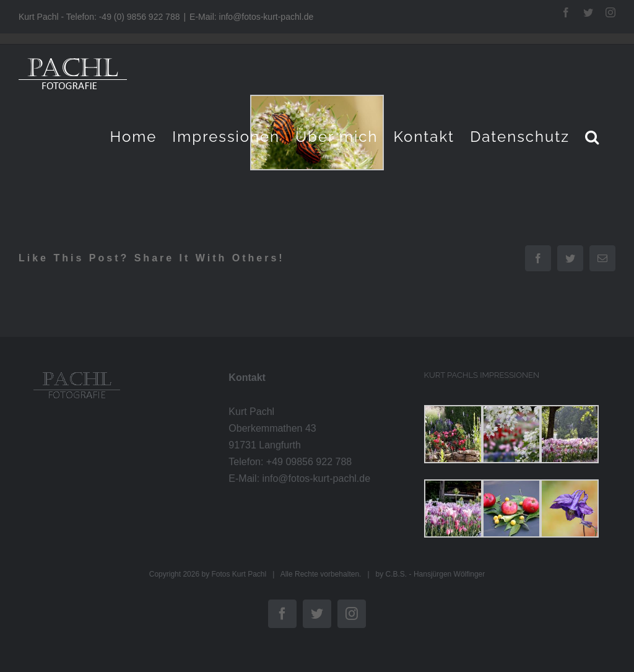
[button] (593, 137)
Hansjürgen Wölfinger (449, 574)
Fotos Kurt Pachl (239, 574)
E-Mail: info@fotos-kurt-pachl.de (251, 17)
